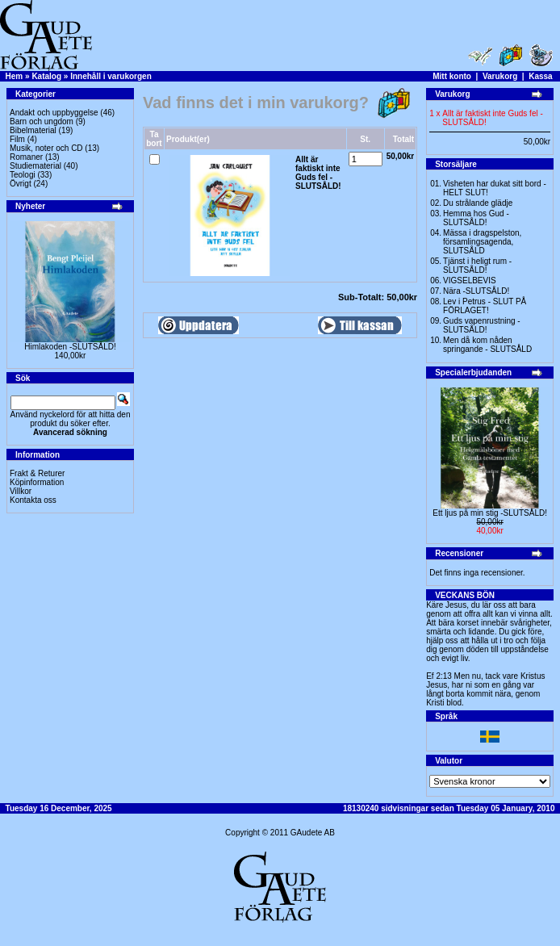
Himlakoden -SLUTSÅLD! (70, 347)
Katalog (46, 76)
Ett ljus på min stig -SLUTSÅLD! (490, 513)
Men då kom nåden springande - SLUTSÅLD (487, 345)
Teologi (23, 175)
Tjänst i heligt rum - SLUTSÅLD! (477, 266)
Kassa (540, 76)
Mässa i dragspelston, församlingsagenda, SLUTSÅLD (482, 242)
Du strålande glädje (478, 203)
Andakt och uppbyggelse (54, 113)
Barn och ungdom (42, 121)
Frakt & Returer (37, 473)
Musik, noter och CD (46, 148)
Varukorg (500, 76)
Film (17, 139)
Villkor (21, 491)
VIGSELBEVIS (470, 280)
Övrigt (21, 184)
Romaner (26, 157)
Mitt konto (452, 76)
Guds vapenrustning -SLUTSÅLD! (482, 325)
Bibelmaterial (33, 130)
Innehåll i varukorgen (111, 76)
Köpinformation (37, 482)
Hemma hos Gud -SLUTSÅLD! (476, 218)
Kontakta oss (33, 500)
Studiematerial (36, 166)
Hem (15, 76)
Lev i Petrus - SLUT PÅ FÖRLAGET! (485, 306)
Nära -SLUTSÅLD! (476, 291)
